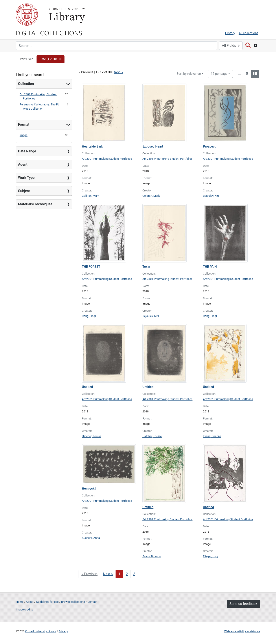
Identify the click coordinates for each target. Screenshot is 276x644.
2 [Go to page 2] (127, 574)
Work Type (26, 178)
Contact (92, 602)
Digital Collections (49, 33)
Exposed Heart (153, 147)
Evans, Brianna (212, 436)
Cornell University (27, 15)
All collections (248, 33)
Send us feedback (243, 604)
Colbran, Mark (91, 196)
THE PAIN (210, 267)
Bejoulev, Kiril (211, 196)
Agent (23, 164)
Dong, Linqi (89, 316)
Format (24, 124)
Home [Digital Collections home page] (20, 602)
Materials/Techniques (35, 204)
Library (66, 15)
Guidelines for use (47, 602)
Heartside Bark (92, 147)
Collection (26, 84)
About (30, 602)
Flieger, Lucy (211, 556)
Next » (118, 72)
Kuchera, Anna (91, 538)
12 (219, 73)
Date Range (27, 151)
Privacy (63, 631)
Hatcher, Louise (92, 436)
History (230, 33)
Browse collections (73, 602)
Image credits (24, 609)
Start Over (26, 59)
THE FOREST (91, 267)
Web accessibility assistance (242, 631)
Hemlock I (89, 489)
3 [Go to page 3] (134, 574)
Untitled (87, 387)
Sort (189, 74)
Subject (24, 191)
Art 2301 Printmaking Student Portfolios (107, 159)
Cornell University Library (41, 631)
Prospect (209, 147)
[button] (51, 59)
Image (24, 135)
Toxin (146, 267)
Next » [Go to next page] (108, 574)
